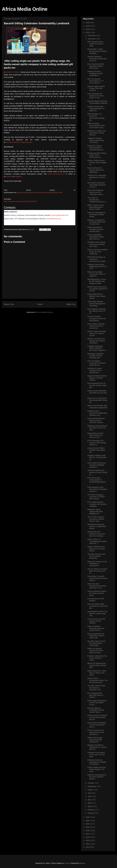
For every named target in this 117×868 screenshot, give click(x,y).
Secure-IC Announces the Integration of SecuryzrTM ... (97, 564)
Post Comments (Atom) (44, 312)
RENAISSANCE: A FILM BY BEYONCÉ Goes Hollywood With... (97, 281)
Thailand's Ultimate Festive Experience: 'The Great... (96, 140)
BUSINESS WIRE (11, 72)
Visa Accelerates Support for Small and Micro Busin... (97, 593)
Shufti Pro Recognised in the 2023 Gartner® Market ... (97, 777)
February (91, 810)
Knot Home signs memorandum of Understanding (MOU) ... (97, 481)
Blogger (82, 863)
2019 (88, 827)
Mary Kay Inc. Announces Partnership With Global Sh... (97, 400)
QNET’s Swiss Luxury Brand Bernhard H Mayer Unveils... (96, 207)
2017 (88, 834)
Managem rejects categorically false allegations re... (95, 512)
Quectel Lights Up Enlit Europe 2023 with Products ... (96, 88)
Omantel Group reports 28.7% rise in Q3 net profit (96, 755)
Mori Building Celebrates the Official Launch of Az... (97, 311)
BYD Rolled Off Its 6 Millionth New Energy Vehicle (96, 296)
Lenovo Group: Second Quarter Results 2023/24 (96, 621)
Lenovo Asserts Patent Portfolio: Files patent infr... (96, 450)
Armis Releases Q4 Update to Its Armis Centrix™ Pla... (95, 96)
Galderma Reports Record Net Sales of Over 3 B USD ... (97, 428)
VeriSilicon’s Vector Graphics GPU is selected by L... (95, 370)
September (92, 786)
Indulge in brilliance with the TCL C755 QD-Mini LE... (97, 458)
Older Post (71, 304)
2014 (88, 844)
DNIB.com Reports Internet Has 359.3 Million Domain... (95, 651)
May (90, 800)
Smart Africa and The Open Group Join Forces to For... (95, 435)
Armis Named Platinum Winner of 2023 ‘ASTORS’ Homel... (96, 420)
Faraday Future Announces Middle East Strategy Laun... (97, 413)
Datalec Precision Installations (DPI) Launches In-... (95, 74)
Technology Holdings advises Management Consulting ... (96, 304)
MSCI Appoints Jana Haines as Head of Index (95, 44)
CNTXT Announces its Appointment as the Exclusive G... (96, 732)
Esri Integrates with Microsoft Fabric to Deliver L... (95, 695)
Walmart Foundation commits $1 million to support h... (96, 274)
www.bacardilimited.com (56, 174)
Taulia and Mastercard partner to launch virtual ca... (97, 472)
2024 (88, 29)
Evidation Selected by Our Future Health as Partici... (97, 658)
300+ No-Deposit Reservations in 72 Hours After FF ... (95, 81)
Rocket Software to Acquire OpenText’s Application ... (96, 170)
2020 (88, 824)
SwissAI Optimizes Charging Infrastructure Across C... (97, 59)
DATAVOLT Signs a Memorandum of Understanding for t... (96, 148)
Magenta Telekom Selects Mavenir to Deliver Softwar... (97, 378)
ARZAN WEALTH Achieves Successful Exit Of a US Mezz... (96, 534)
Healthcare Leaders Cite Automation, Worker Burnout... (97, 133)
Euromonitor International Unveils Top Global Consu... (97, 703)
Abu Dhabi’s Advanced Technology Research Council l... (97, 185)
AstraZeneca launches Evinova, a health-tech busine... (97, 526)
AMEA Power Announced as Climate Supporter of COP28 (97, 289)
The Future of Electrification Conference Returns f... (97, 200)
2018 (88, 831)
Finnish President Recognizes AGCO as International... (97, 319)
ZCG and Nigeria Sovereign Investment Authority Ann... (97, 363)
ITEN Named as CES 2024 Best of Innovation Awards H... (97, 489)
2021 (88, 821)
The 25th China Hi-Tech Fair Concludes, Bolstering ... (96, 556)
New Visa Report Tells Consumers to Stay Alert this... (97, 606)
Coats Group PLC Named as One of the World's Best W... (97, 717)
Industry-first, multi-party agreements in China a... (97, 177)
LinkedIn (9, 177)
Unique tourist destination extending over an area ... (97, 393)
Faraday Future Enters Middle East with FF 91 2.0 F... (97, 267)
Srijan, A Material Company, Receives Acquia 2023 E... (96, 628)
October (91, 783)
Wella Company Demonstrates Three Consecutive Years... (96, 125)
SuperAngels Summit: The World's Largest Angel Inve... (97, 614)
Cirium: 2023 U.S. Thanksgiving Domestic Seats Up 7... (97, 541)
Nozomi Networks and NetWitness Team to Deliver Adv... (96, 636)
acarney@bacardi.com (60, 215)
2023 (88, 33)
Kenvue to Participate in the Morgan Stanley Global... (96, 215)
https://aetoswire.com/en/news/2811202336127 (20, 201)
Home (40, 304)
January (91, 813)
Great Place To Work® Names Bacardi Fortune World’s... (97, 578)
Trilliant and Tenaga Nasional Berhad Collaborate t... (95, 740)
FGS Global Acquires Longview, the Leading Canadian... (97, 504)
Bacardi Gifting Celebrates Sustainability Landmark (97, 102)
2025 (88, 26)
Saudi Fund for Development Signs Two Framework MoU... (97, 680)
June (90, 796)
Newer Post (9, 304)
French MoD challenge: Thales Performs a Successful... (96, 326)
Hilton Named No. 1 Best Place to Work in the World (97, 673)
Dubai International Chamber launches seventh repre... (95, 229)
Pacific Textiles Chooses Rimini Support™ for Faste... (97, 769)
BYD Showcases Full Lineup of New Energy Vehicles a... (97, 443)
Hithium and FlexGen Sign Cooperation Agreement (97, 407)
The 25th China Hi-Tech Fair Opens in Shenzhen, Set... (96, 688)
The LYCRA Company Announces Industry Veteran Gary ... (96, 519)
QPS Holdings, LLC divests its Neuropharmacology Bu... (96, 117)
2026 (88, 23)
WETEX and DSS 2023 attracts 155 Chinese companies (96, 341)
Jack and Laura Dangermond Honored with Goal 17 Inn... (97, 586)
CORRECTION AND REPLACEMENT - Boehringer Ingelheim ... (97, 348)
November (92, 39)
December (92, 35)
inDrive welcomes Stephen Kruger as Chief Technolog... (97, 252)
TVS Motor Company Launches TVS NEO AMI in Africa (96, 497)
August (91, 790)
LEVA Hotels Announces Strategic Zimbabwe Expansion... (97, 465)
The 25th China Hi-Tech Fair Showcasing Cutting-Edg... (96, 643)
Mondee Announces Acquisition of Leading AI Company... (97, 762)
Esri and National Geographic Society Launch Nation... (96, 710)
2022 (88, 817)
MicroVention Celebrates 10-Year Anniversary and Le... (97, 725)
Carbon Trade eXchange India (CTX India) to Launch (97, 333)
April (90, 803)
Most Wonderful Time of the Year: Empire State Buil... (97, 385)
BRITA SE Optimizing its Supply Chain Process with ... (97, 665)
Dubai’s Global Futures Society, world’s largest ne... (97, 163)
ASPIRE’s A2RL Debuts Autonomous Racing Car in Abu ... (96, 244)
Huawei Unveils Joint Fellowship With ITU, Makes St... (96, 109)
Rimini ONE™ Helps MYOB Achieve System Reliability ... (97, 51)
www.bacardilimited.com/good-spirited (19, 142)
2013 (88, 847)
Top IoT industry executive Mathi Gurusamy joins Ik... (97, 571)
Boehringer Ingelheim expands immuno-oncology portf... (95, 356)
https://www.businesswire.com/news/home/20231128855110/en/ (40, 192)
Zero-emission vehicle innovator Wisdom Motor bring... (96, 66)
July (90, 793)
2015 (88, 840)
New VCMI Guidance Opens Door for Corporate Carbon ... (96, 192)
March (90, 806)
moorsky (67, 863)
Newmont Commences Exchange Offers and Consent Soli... (96, 222)
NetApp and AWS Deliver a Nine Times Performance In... (97, 155)
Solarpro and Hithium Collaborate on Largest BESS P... (97, 747)
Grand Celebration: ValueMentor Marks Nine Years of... (96, 237)
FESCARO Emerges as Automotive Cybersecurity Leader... (97, 259)
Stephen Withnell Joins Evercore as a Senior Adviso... (96, 549)
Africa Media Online (25, 9)
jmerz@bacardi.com (54, 219)
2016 (88, 837)
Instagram (18, 177)
